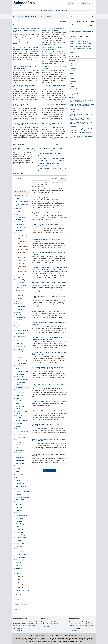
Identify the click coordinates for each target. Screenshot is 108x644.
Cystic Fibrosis (21, 307)
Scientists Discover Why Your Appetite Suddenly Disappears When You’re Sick (80, 119)
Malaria (18, 404)
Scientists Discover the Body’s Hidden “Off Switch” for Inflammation (54, 48)
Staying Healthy (74, 89)
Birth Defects (20, 225)
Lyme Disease (20, 401)
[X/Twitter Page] (79, 3)
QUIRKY (16, 609)
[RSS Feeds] (90, 3)
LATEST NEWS (18, 179)
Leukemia (20, 277)
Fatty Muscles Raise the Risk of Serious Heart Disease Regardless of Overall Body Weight (49, 338)
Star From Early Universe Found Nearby (80, 46)
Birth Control (20, 483)
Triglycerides (20, 460)
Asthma (18, 214)
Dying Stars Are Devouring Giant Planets (81, 44)
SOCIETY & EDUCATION (20, 604)
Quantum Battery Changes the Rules (80, 39)
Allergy (18, 199)
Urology (18, 469)
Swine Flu (20, 296)
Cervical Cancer (22, 241)
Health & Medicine (20, 192)
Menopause (20, 546)
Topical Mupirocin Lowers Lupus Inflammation (46, 311)
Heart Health (20, 352)
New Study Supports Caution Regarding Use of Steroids (49, 283)
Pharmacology (20, 557)
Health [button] (20, 16)
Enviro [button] (34, 16)
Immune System (21, 538)
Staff (39, 636)
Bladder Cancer (22, 244)
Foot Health (20, 518)
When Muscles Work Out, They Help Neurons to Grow (48, 411)
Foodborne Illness (21, 516)
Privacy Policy (59, 636)
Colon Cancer (22, 255)
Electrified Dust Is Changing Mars (79, 34)
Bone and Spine (21, 486)
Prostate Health (21, 437)
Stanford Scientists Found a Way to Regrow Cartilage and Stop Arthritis (24, 86)
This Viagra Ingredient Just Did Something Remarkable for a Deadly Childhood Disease (26, 30)
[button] (79, 21)
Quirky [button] (48, 16)
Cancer (18, 238)
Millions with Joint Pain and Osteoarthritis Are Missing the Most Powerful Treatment (26, 48)
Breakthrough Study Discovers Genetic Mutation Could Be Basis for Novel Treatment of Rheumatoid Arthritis (50, 268)
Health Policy (20, 532)
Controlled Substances (23, 492)
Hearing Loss (20, 349)
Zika (17, 471)
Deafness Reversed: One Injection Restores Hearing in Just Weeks (81, 109)
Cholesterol (21, 358)
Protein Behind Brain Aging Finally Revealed (81, 31)
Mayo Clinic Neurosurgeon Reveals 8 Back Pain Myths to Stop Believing (24, 149)
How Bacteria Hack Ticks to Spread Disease (51, 158)
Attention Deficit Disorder (21, 218)
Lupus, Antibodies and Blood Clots (48, 163)
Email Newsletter (20, 628)
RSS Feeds (19, 631)
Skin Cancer (21, 269)
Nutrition (72, 86)
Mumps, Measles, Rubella (21, 417)
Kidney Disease (21, 390)
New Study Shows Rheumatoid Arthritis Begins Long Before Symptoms (53, 86)
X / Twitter (46, 629)
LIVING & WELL (72, 81)
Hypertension (20, 374)
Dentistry (19, 494)
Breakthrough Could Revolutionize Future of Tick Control (49, 401)
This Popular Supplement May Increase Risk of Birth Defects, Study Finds (82, 137)
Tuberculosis (20, 463)
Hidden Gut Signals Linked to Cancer (80, 36)
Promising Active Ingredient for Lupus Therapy (46, 239)
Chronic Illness (21, 489)
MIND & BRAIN (72, 71)
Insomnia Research (22, 380)
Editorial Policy (68, 636)
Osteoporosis (20, 429)
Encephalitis (20, 325)
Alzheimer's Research (23, 201)
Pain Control (20, 552)
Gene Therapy (20, 524)
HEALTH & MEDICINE (74, 60)
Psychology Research (23, 560)
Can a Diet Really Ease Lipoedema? (49, 153)
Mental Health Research (20, 407)
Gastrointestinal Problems (21, 337)
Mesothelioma (22, 266)
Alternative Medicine (22, 481)
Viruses (18, 571)
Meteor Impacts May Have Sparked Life (80, 49)
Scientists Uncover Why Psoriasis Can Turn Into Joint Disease (25, 67)
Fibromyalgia (20, 333)
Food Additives (21, 513)
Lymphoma (21, 274)
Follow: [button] (71, 3)
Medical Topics (18, 475)
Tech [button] (27, 16)
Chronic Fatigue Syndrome (21, 286)
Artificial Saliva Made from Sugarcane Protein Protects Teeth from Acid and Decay (82, 105)
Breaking (71, 25)
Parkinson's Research (23, 432)
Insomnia (72, 76)
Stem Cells (19, 565)
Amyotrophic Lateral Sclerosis (22, 205)
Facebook (46, 626)
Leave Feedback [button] (76, 628)
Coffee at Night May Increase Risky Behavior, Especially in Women (82, 115)
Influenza (20, 293)
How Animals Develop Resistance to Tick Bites (52, 168)
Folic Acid (19, 510)
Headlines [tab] (63, 179)
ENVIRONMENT (18, 599)
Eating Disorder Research (21, 319)
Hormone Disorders (22, 371)
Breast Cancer (22, 258)
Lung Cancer (21, 263)
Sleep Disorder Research (21, 454)
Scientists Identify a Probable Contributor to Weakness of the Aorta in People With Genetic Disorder (49, 368)
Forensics (19, 521)
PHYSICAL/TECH (18, 595)
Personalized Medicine (23, 554)
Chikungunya (20, 283)
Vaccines (19, 568)
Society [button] (41, 16)
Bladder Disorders (22, 227)
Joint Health (20, 541)
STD (17, 447)
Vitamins (19, 574)
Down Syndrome (21, 315)
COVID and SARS (22, 236)
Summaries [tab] (53, 179)
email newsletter (62, 10)
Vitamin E (20, 577)
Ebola (18, 322)
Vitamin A (20, 579)
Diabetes (19, 312)
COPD (18, 233)
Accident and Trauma (22, 478)
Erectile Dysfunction (22, 331)
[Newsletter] (93, 3)
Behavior (72, 73)
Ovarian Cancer (22, 260)
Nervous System (21, 549)
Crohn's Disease (21, 304)
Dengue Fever (20, 309)
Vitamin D (20, 585)
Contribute (44, 636)
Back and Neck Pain (22, 222)
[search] (93, 16)
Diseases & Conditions (20, 195)
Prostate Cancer (22, 272)
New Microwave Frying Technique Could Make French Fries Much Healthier (82, 129)
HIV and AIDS (20, 341)
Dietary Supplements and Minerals (22, 498)
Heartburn (19, 366)
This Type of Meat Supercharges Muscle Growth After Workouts (25, 124)
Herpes (18, 369)
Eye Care (19, 507)
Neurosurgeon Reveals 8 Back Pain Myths (51, 148)
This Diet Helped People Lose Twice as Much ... (52, 156)
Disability (19, 502)
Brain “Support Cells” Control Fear (79, 41)
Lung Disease (20, 395)
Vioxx (19, 355)
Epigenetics (20, 505)
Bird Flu (20, 298)
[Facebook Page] (76, 3)
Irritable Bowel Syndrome (20, 383)
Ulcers (18, 466)
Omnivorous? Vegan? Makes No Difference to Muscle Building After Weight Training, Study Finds (48, 199)
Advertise (51, 636)
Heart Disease (22, 363)
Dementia (72, 79)
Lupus (18, 398)
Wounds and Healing (22, 590)
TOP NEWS (17, 183)
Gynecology (20, 530)
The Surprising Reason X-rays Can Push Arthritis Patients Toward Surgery (54, 124)
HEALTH (16, 188)
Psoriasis (19, 440)
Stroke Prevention (23, 360)
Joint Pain (19, 387)
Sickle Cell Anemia (22, 450)
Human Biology (21, 535)
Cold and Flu (20, 290)
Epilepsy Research (22, 328)
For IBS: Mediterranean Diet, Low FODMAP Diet (53, 161)
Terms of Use (77, 636)
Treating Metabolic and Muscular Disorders (51, 166)
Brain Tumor (21, 252)
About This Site (32, 636)
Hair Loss (19, 344)
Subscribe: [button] (84, 3)
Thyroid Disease (21, 458)
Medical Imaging (21, 543)
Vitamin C (20, 582)
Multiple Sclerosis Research (21, 412)
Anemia (18, 209)
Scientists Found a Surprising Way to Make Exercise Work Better (53, 29)
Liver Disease (20, 393)
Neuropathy (20, 423)
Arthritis (18, 212)
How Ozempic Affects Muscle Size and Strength (52, 151)
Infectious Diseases (22, 377)
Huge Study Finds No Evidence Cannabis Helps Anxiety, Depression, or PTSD (81, 123)
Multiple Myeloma (23, 247)
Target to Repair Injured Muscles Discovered (45, 213)
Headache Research (22, 346)
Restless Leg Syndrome (20, 444)
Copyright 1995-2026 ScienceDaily (24, 638)
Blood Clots (20, 230)
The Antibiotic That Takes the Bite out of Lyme (52, 171)
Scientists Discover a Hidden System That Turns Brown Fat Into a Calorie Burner (81, 133)
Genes (18, 527)
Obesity (18, 426)
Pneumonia (20, 434)
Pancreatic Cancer (23, 249)
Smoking (19, 563)
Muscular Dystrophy (22, 421)
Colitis (18, 301)
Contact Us (74, 631)
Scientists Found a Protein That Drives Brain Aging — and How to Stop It (81, 101)
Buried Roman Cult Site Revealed (79, 29)
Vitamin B (20, 588)
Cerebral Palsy (21, 280)
